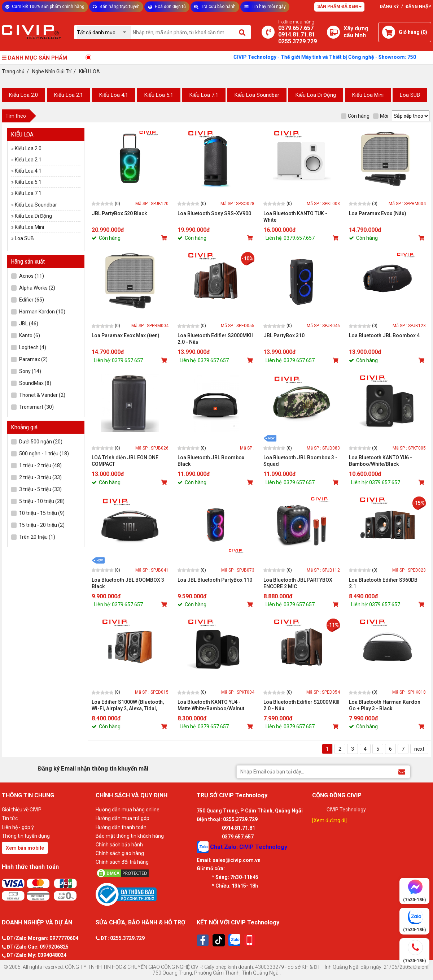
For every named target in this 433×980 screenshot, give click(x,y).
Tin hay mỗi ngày (265, 6)
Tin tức (10, 818)
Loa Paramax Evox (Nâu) (378, 213)
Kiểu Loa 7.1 (204, 95)
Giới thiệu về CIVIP (22, 810)
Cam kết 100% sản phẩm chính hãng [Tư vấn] (45, 6)
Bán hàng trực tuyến (116, 6)
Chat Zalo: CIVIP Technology (242, 847)
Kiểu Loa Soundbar (257, 95)
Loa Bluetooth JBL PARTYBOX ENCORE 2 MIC (298, 583)
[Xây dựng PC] (333, 32)
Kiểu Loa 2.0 (23, 95)
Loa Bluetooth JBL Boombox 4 (384, 335)
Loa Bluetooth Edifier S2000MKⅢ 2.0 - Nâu (301, 705)
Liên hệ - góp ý (18, 827)
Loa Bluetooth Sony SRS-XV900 (214, 213)
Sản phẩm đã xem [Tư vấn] (339, 6)
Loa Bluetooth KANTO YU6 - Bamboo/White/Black (380, 461)
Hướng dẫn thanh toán (121, 827)
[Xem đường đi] (329, 820)
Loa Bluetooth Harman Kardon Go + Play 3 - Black (385, 705)
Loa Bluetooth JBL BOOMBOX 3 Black (128, 583)
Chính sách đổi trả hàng (122, 862)
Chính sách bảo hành (119, 845)
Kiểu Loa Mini (368, 95)
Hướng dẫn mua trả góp (123, 818)
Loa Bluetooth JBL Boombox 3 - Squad (300, 461)
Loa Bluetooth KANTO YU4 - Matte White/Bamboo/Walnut (211, 705)
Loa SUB (410, 95)
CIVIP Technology (346, 810)
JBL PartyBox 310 (284, 335)
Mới (381, 116)
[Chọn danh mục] (104, 32)
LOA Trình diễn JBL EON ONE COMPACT (125, 461)
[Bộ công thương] (144, 894)
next (419, 749)
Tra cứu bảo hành (215, 6)
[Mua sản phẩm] (165, 238)
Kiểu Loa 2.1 (69, 95)
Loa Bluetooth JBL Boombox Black (211, 461)
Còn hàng (355, 116)
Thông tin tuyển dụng (26, 836)
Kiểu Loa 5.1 (159, 95)
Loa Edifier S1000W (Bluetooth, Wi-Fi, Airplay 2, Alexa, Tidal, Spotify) (128, 705)
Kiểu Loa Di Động (316, 95)
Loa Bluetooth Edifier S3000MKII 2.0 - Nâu (215, 339)
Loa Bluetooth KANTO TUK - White (295, 217)
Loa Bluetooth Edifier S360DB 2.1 (383, 583)
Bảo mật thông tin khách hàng (130, 836)
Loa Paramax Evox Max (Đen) (126, 335)
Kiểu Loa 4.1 (114, 95)
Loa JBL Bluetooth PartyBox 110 (215, 580)
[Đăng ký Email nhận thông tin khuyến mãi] (402, 771)
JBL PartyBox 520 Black (119, 213)
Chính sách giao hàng (120, 853)
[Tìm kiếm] (243, 32)
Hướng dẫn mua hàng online (128, 810)
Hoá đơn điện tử (167, 6)
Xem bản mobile (25, 848)
